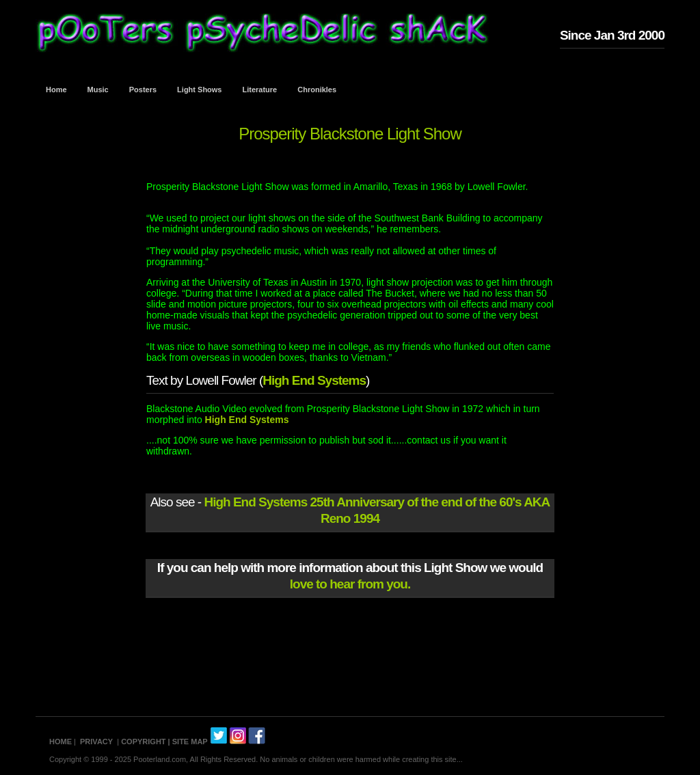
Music (98, 90)
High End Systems (314, 380)
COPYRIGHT (143, 742)
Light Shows (199, 90)
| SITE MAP (188, 742)
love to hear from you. (350, 584)
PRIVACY (96, 742)
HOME (60, 742)
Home (56, 90)
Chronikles (317, 90)
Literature (260, 90)
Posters (143, 90)
